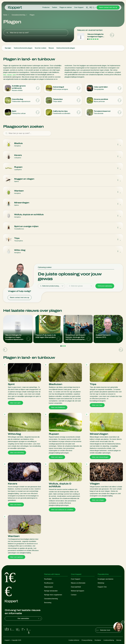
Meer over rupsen (57, 457)
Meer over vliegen (98, 500)
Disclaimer (98, 640)
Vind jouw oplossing (105, 286)
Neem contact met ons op (108, 7)
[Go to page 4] (94, 39)
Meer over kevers (16, 505)
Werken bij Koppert (78, 591)
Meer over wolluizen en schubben (62, 510)
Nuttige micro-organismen (53, 595)
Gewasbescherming (18, 15)
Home (5, 15)
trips (5, 75)
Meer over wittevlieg (17, 453)
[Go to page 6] (98, 39)
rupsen (9, 75)
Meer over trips (97, 405)
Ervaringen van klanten (105, 579)
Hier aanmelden (29, 619)
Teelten (54, 7)
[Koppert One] (91, 7)
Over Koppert (79, 7)
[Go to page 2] (90, 39)
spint (14, 75)
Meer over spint (15, 403)
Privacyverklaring (87, 640)
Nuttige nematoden (51, 591)
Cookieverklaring (109, 640)
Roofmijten (48, 579)
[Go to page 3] (92, 39)
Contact (74, 595)
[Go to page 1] (88, 39)
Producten (46, 7)
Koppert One (102, 587)
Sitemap (119, 640)
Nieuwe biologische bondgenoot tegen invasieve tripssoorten (96, 36)
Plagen (32, 15)
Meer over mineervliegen (100, 457)
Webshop (101, 583)
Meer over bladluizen (58, 407)
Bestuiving (48, 603)
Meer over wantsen (17, 557)
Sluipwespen (48, 587)
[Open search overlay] (87, 7)
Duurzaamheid (76, 587)
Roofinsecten (49, 583)
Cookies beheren (74, 640)
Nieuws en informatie (78, 583)
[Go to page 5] (96, 39)
